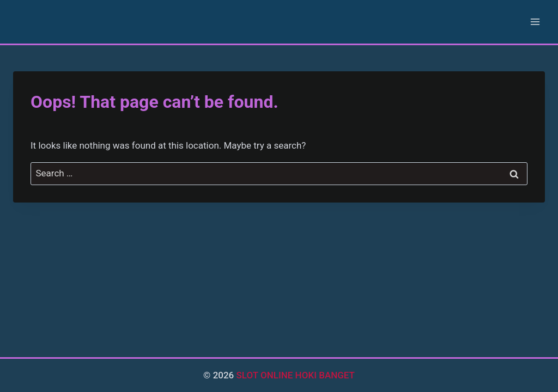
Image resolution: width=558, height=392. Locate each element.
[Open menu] (535, 22)
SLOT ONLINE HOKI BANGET (296, 375)
